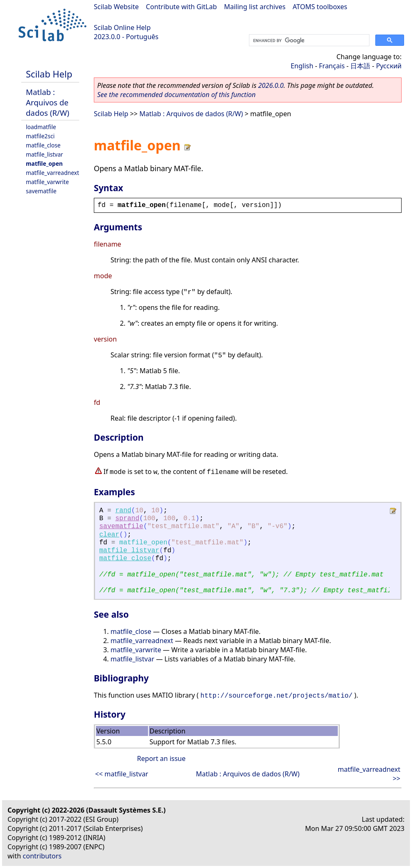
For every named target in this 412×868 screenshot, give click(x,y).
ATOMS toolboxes (320, 7)
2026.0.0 (271, 85)
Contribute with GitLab (181, 7)
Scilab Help (49, 74)
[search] (308, 40)
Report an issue (161, 758)
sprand (127, 519)
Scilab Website (116, 7)
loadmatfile (41, 127)
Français (332, 66)
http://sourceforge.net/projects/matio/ (277, 696)
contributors (42, 856)
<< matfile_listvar (122, 774)
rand (123, 511)
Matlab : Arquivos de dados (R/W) (48, 102)
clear (109, 535)
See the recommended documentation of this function (176, 95)
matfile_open (44, 163)
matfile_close (43, 145)
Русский (389, 66)
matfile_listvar (44, 154)
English (302, 66)
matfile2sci (40, 136)
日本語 (360, 66)
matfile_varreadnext (53, 173)
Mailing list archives (255, 7)
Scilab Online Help (122, 27)
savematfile (41, 191)
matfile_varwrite (47, 182)
